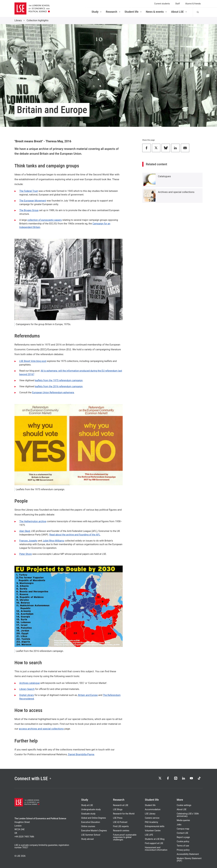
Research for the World (124, 814)
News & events (157, 12)
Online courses (88, 826)
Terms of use (183, 846)
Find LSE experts (121, 826)
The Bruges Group (29, 210)
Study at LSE (87, 805)
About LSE (179, 12)
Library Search (27, 689)
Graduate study (88, 814)
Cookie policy (183, 841)
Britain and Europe (88, 695)
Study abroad (87, 839)
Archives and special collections (176, 192)
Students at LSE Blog (155, 839)
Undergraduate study (91, 809)
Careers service (152, 818)
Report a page (183, 837)
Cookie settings (184, 805)
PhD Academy (151, 822)
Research (113, 12)
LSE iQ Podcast (120, 822)
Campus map (183, 829)
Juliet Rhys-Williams (53, 541)
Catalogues (164, 176)
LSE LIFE (149, 835)
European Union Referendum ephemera (53, 392)
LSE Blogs (118, 809)
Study (97, 12)
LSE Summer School (91, 835)
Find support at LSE (154, 843)
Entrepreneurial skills (155, 826)
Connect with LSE (33, 778)
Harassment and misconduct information (156, 849)
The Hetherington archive (33, 521)
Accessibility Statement (188, 854)
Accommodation (153, 809)
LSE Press (118, 818)
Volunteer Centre (153, 831)
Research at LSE (121, 805)
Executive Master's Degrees (94, 831)
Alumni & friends (193, 4)
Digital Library (27, 695)
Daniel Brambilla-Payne (81, 754)
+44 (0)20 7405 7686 (24, 837)
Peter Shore (26, 554)
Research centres (121, 831)
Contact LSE (182, 833)
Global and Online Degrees (94, 818)
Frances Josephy (28, 541)
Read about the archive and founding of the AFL (75, 535)
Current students (162, 4)
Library (18, 20)
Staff (178, 4)
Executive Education (91, 822)
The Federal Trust (29, 191)
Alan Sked (25, 531)
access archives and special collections (41, 729)
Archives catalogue (29, 683)
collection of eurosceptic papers (45, 220)
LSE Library (150, 814)
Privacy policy (183, 850)
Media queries (183, 820)
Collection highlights (37, 20)
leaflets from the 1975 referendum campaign (59, 380)
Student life (133, 12)
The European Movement (33, 201)
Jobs (179, 825)
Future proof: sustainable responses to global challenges (125, 837)
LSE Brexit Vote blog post (33, 361)
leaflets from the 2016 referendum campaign (59, 386)
